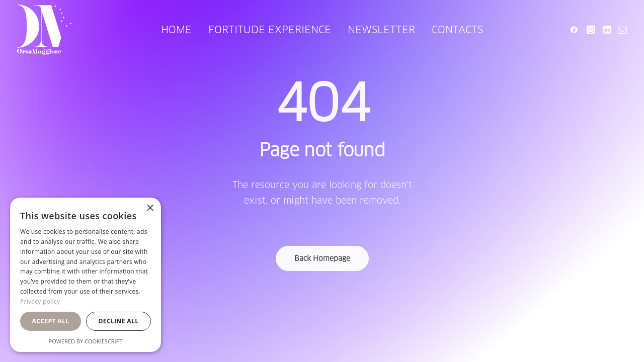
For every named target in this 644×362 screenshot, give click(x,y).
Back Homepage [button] (322, 258)
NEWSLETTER (381, 30)
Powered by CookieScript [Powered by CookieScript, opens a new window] (86, 341)
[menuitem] (176, 30)
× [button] (150, 208)
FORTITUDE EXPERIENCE (270, 30)
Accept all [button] (51, 321)
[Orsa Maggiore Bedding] (44, 30)
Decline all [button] (119, 321)
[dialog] (86, 275)
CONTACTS (457, 30)
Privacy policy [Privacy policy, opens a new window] (40, 301)
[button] (576, 30)
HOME (176, 30)
